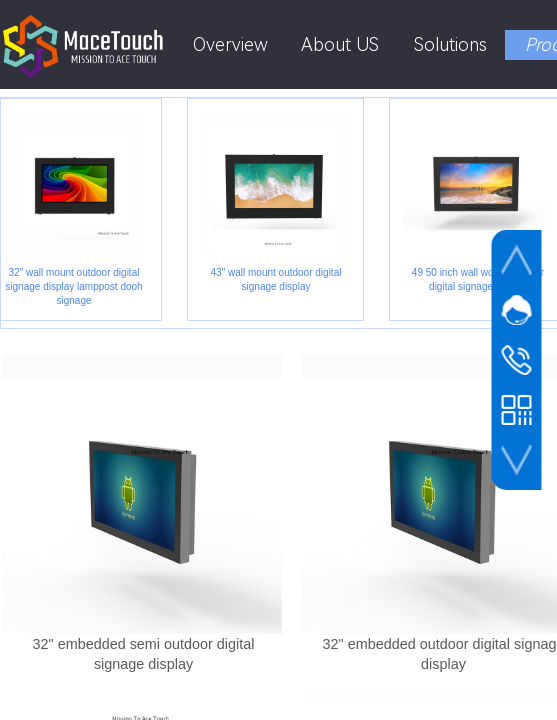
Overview (230, 44)
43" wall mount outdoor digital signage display (278, 279)
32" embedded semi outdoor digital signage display (144, 654)
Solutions (450, 44)
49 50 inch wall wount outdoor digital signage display (480, 279)
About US (340, 44)
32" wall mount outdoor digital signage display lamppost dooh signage (75, 286)
